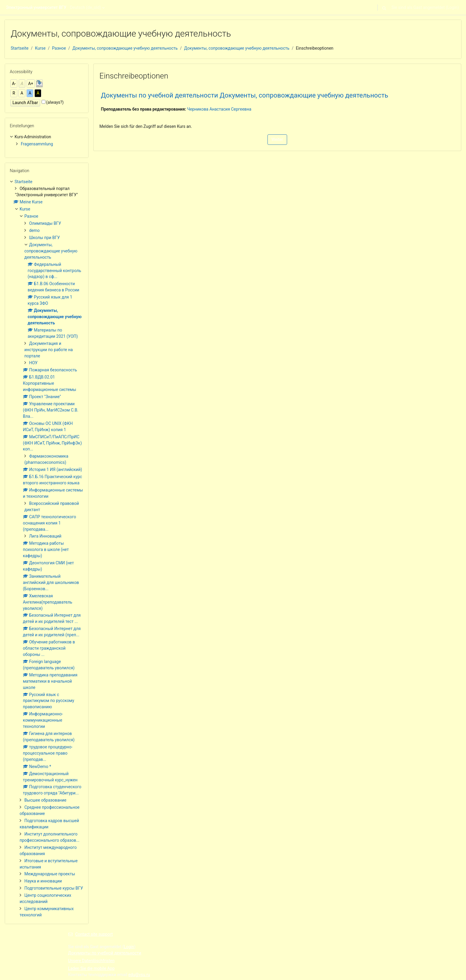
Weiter (277, 139)
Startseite (20, 48)
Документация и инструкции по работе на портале (49, 350)
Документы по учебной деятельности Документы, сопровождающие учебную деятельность (245, 95)
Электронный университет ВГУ (36, 7)
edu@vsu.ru (139, 975)
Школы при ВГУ (44, 238)
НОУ (33, 363)
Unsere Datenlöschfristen (91, 961)
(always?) (55, 102)
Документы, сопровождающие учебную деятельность (125, 48)
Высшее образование (45, 800)
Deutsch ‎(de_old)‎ (85, 7)
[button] (384, 7)
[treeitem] (47, 140)
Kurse (40, 48)
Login (452, 7)
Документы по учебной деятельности (105, 953)
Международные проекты (50, 874)
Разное (59, 48)
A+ (31, 84)
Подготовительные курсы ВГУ (54, 888)
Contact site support (90, 934)
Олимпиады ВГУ (45, 223)
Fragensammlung (37, 144)
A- (14, 84)
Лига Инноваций (45, 536)
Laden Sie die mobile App (91, 968)
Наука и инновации (43, 881)
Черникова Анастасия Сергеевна (219, 109)
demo (34, 230)
